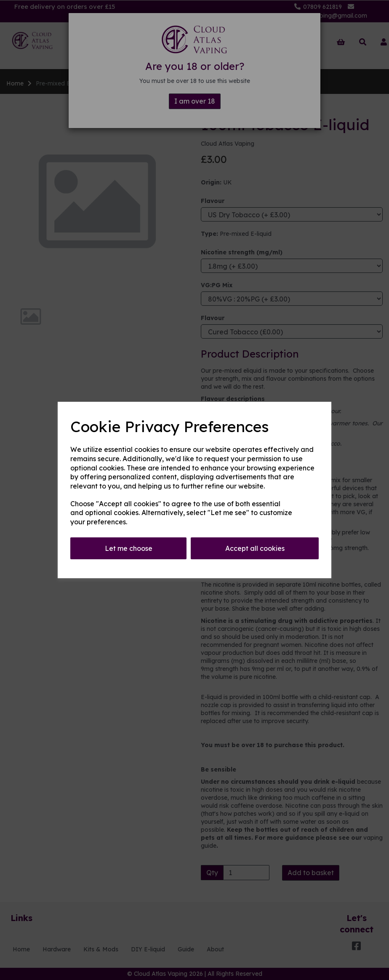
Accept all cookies (255, 548)
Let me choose (129, 548)
